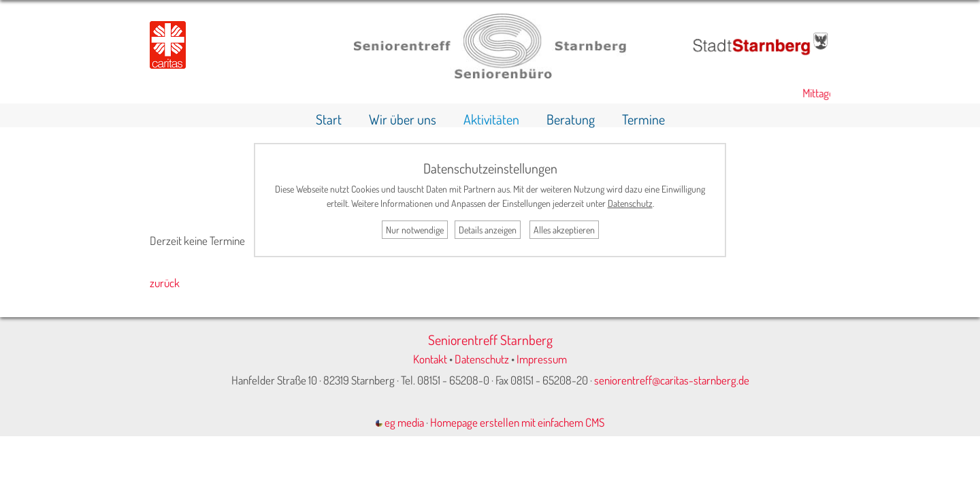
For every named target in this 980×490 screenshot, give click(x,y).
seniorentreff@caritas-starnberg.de (672, 380)
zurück (165, 283)
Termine (643, 119)
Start (329, 119)
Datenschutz (482, 359)
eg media (400, 422)
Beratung (571, 119)
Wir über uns (403, 119)
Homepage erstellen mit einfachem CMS (517, 422)
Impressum (542, 359)
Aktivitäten (491, 119)
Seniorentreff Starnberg (490, 340)
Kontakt (430, 359)
